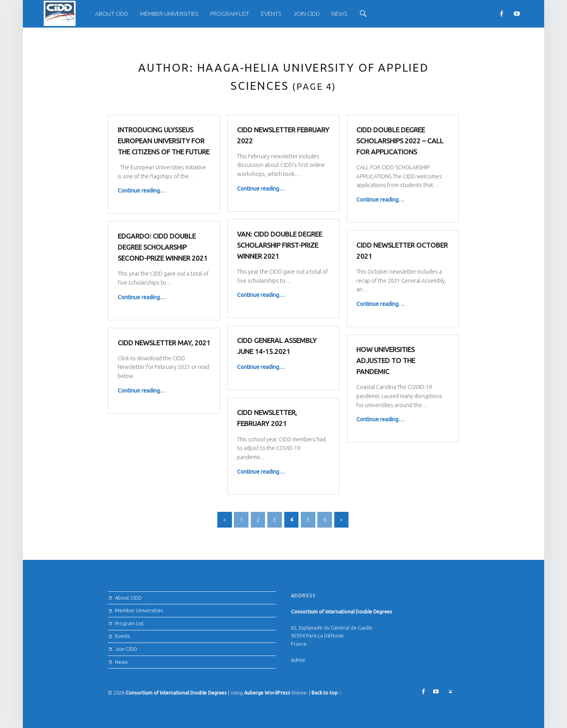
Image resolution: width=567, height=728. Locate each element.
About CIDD (112, 14)
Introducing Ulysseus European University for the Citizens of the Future (164, 141)
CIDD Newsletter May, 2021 (164, 345)
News (339, 14)
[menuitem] (112, 14)
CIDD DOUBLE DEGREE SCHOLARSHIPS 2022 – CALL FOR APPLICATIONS (400, 141)
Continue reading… (142, 191)
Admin (298, 660)
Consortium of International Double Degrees (176, 693)
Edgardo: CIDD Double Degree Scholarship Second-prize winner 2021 (233, 250)
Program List (230, 14)
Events (271, 14)
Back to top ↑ (326, 693)
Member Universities (169, 14)
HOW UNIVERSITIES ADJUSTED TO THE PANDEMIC (386, 364)
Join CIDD (307, 14)
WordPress (277, 693)
